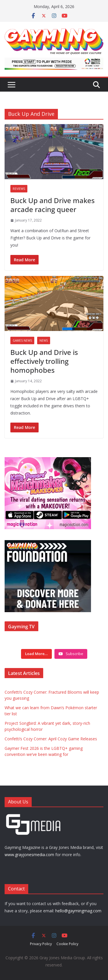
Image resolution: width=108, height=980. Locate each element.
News (44, 340)
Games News (22, 340)
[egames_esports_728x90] (54, 62)
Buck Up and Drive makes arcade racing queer (53, 205)
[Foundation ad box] (48, 544)
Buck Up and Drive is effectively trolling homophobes (44, 361)
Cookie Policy (67, 944)
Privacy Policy (41, 944)
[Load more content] (36, 654)
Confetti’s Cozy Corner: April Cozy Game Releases (51, 739)
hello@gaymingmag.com (78, 911)
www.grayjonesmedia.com (29, 855)
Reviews (19, 189)
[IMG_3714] (48, 460)
